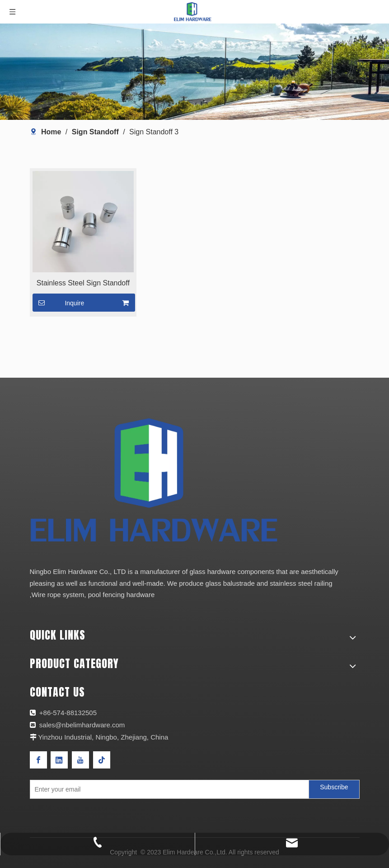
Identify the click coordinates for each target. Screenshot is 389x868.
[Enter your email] (168, 789)
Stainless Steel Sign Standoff (83, 283)
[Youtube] (80, 760)
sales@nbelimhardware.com (83, 725)
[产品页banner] (194, 72)
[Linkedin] (59, 760)
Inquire (59, 303)
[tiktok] (102, 760)
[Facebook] (38, 760)
